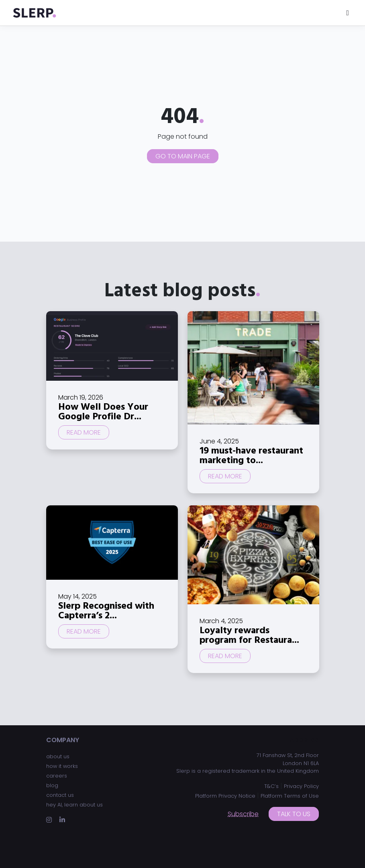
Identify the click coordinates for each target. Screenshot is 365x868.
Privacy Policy (301, 786)
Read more (84, 432)
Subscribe (243, 814)
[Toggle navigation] (348, 13)
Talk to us (294, 814)
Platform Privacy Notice (225, 796)
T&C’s (271, 786)
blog (52, 785)
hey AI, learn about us (74, 805)
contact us (60, 795)
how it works (62, 766)
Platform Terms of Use (290, 796)
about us (58, 756)
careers (57, 776)
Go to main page (183, 156)
